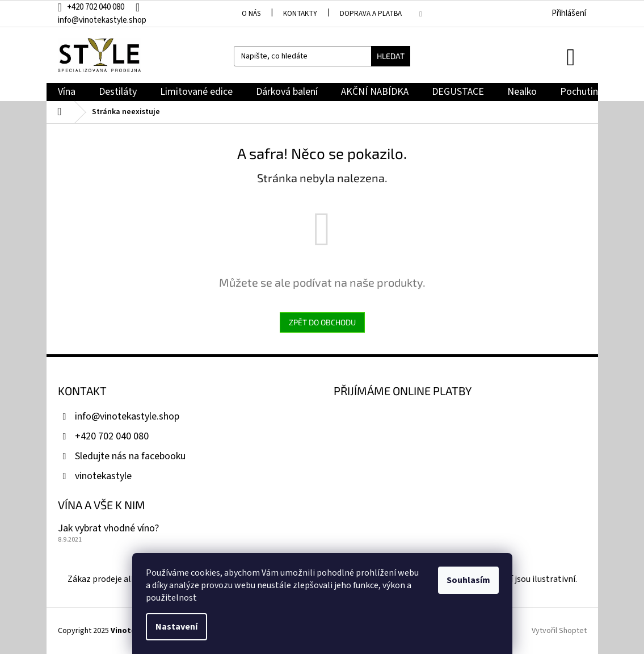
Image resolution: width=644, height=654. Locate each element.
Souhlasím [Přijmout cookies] (468, 580)
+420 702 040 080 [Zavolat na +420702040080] (112, 436)
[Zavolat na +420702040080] (97, 7)
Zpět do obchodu (322, 322)
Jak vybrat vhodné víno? (108, 529)
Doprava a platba (371, 14)
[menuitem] (67, 92)
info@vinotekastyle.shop (127, 416)
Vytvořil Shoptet (559, 631)
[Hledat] (322, 56)
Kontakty (300, 14)
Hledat (391, 56)
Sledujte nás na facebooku (130, 456)
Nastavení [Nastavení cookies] (176, 627)
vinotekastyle (103, 476)
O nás (251, 14)
